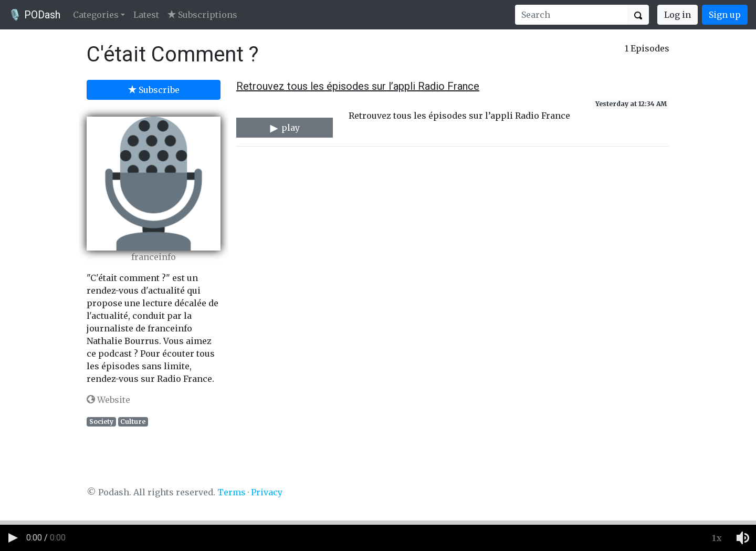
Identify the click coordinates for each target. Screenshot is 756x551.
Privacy (267, 492)
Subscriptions (202, 15)
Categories (96, 15)
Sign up (725, 15)
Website (108, 400)
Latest (146, 15)
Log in (678, 15)
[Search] (571, 15)
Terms (232, 492)
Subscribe (154, 90)
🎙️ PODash (34, 15)
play (284, 128)
